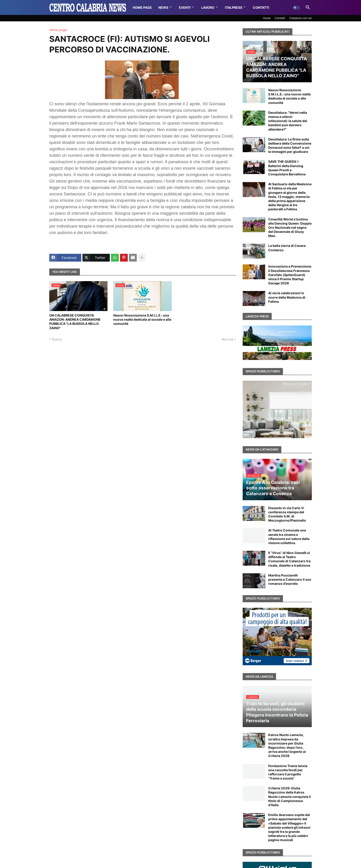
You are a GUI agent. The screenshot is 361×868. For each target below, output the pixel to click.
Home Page (142, 7)
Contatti (261, 7)
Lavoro (208, 7)
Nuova (57, 339)
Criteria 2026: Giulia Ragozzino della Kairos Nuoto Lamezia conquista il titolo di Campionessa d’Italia (290, 797)
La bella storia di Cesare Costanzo (287, 248)
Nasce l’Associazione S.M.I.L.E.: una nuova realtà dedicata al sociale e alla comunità (142, 319)
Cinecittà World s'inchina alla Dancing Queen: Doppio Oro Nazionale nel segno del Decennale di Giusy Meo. (290, 228)
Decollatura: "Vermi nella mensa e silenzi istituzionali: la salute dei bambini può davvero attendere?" (288, 121)
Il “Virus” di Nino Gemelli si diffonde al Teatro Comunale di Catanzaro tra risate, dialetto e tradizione (289, 559)
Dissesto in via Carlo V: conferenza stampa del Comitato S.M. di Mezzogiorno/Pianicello (287, 514)
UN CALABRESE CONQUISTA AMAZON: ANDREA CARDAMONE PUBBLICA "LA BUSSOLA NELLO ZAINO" (75, 322)
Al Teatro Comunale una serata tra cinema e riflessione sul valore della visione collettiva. (289, 537)
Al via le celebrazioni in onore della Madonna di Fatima (287, 297)
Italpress (234, 7)
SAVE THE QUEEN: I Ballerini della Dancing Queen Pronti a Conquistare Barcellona (287, 168)
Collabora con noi (300, 18)
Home (267, 18)
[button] (297, 8)
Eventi (185, 7)
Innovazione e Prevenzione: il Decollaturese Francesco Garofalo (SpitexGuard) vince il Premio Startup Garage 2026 (290, 275)
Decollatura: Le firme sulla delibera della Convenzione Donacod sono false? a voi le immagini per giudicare (290, 146)
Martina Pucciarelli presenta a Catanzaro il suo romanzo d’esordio (290, 579)
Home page (58, 30)
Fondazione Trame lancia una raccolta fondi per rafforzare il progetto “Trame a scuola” (288, 772)
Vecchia (227, 339)
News (163, 7)
